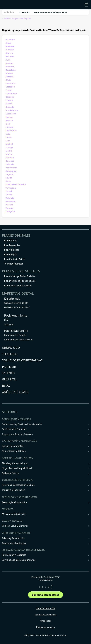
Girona (9, 104)
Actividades (10, 12)
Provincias (24, 12)
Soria (8, 181)
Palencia (10, 164)
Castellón (10, 87)
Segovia (9, 174)
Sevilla (9, 178)
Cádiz (8, 80)
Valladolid (11, 201)
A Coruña (10, 40)
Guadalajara (12, 110)
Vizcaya (9, 205)
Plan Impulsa (11, 241)
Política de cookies (46, 627)
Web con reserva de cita (16, 303)
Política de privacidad (46, 615)
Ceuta (8, 90)
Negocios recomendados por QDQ (50, 12)
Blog (6, 386)
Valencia (10, 198)
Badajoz (10, 63)
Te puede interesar (14, 264)
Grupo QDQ (11, 348)
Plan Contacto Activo (15, 259)
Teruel (9, 191)
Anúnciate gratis (16, 392)
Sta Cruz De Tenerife (16, 184)
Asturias (10, 56)
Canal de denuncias (45, 608)
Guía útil (9, 379)
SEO (6, 320)
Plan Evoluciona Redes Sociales (20, 281)
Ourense (10, 161)
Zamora (9, 208)
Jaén (8, 124)
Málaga (9, 147)
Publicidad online (16, 331)
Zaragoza (10, 211)
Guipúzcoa (11, 114)
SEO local (9, 324)
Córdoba (10, 97)
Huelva (9, 117)
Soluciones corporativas (22, 360)
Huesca (9, 120)
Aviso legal (45, 621)
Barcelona (11, 70)
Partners (9, 367)
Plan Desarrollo (12, 245)
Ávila (8, 60)
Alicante (10, 50)
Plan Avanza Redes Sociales (18, 286)
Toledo (9, 195)
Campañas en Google (15, 335)
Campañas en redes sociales (18, 340)
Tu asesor (10, 354)
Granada (10, 107)
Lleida (9, 137)
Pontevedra (11, 168)
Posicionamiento (16, 315)
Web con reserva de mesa (17, 308)
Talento (8, 373)
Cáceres (9, 77)
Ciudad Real (11, 93)
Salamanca (11, 171)
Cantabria (11, 83)
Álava (8, 43)
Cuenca (9, 100)
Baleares (10, 66)
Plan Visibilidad (12, 250)
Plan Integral (11, 254)
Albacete (10, 46)
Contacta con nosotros (46, 595)
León (8, 134)
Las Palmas (11, 130)
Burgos (9, 73)
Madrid (9, 144)
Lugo (8, 141)
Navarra (10, 157)
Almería (10, 53)
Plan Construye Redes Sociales (20, 276)
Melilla (9, 151)
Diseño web (12, 298)
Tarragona (11, 188)
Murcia (9, 154)
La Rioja (9, 127)
